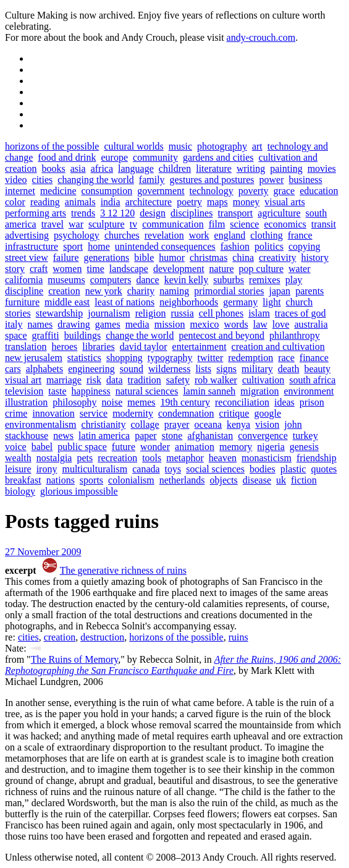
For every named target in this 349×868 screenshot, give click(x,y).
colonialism (131, 480)
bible (144, 257)
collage (145, 424)
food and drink (67, 157)
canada (146, 469)
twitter (211, 358)
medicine (58, 191)
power (271, 180)
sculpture (107, 224)
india (111, 202)
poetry (189, 202)
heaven (223, 458)
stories (18, 313)
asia (78, 168)
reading (45, 202)
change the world (140, 335)
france (300, 235)
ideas (284, 402)
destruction (102, 637)
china (243, 257)
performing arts (36, 213)
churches (122, 235)
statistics (84, 358)
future (124, 447)
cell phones (221, 313)
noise (112, 402)
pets (85, 458)
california (24, 280)
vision (267, 424)
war (76, 224)
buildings (83, 335)
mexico (205, 324)
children (175, 168)
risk (94, 380)
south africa (312, 380)
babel (42, 447)
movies (322, 168)
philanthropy (295, 335)
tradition (145, 380)
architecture (149, 202)
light (271, 302)
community (155, 157)
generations (107, 257)
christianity (104, 424)
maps (217, 202)
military (257, 369)
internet (20, 191)
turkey (305, 436)
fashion (235, 246)
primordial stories (229, 291)
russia (182, 313)
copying (305, 246)
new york (104, 291)
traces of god (301, 313)
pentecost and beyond (221, 335)
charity (141, 291)
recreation (117, 458)
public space (82, 447)
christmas (208, 257)
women (67, 269)
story (15, 269)
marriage (64, 380)
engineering (91, 369)
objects (224, 480)
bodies (263, 469)
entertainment (200, 347)
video (16, 180)
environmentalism (41, 424)
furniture (22, 302)
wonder (155, 447)
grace (284, 191)
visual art (23, 380)
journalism (109, 313)
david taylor (144, 347)
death (289, 369)
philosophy (74, 402)
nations (61, 480)
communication (173, 224)
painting (286, 168)
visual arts (284, 202)
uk (281, 480)
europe (115, 157)
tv (133, 224)
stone (172, 436)
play (294, 280)
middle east (67, 302)
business (305, 180)
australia (311, 324)
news (63, 436)
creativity (277, 257)
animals (80, 202)
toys (173, 469)
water (300, 269)
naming (174, 291)
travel (53, 224)
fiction (304, 480)
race (286, 358)
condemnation (186, 413)
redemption (250, 358)
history (314, 257)
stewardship (59, 313)
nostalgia (54, 458)
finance (314, 358)
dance (147, 280)
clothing (266, 235)
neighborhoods (189, 302)
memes (141, 402)
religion (151, 313)
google (267, 413)
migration (259, 391)
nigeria (271, 447)
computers (111, 280)
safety (178, 380)
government (161, 191)
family (152, 180)
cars (13, 369)
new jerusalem (34, 358)
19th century (185, 402)
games (108, 324)
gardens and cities (218, 157)
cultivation (263, 380)
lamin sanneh (209, 391)
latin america (104, 436)
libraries (98, 347)
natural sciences (147, 391)
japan (280, 291)
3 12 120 (117, 213)
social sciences (215, 469)
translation (26, 347)
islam (259, 313)
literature (214, 168)
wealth (18, 458)
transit (324, 224)
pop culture (261, 269)
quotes (324, 469)
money (246, 202)
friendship (317, 458)
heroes (65, 347)
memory (236, 447)
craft (39, 269)
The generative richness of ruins (123, 570)
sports (91, 480)
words (236, 324)
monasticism (267, 458)
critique (234, 413)
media (137, 324)
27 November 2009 (43, 552)
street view (27, 257)
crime (16, 413)
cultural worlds (133, 146)
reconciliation (242, 402)
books (54, 168)
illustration (26, 402)
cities (43, 180)
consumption (107, 191)
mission (170, 324)
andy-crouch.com (261, 37)
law (260, 324)
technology (212, 191)
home (99, 246)
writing (251, 168)
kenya (238, 424)
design (153, 213)
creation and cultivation (278, 347)
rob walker (216, 380)
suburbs (229, 280)
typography (170, 358)
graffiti (46, 335)
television (24, 391)
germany (240, 302)
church (300, 302)
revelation (164, 235)
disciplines (191, 213)
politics (269, 246)
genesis (304, 447)
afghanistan (210, 436)
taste (57, 391)
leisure (18, 469)
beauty (317, 369)
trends (83, 213)
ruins (238, 637)
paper (146, 436)
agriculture (279, 213)
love (281, 324)
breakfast (23, 480)
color (15, 202)
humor (172, 257)
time (95, 269)
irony (47, 469)
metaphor (185, 458)
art (257, 146)
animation (195, 447)
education (319, 191)
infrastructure (32, 246)
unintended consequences (165, 246)
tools (152, 458)
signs (226, 369)
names (40, 324)
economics (285, 224)
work (199, 235)
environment (309, 391)
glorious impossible (79, 491)
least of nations (124, 302)
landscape (129, 269)
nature (222, 269)
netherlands (182, 480)
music (180, 146)
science (244, 224)
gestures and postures (212, 180)
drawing (74, 324)
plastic (293, 469)
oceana (208, 424)
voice (16, 447)
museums (66, 280)
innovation (53, 413)
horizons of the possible (52, 146)
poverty (254, 191)
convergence (263, 436)
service (94, 413)
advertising (27, 235)
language (136, 168)
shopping (124, 358)
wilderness (169, 369)
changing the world (96, 180)
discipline (24, 291)
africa (102, 168)
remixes (265, 280)
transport (235, 213)
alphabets (44, 369)
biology (20, 491)
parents (309, 291)
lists (203, 369)
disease (257, 480)
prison (312, 402)
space (16, 335)
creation (64, 291)
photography (222, 146)
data (115, 380)
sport (73, 246)
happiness (91, 391)
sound (132, 369)
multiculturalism (95, 469)
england (230, 235)
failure (66, 257)
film (217, 224)
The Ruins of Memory (75, 659)
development (179, 269)
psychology (77, 235)
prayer (177, 424)
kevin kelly (187, 280)
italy (14, 324)
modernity (133, 413)
